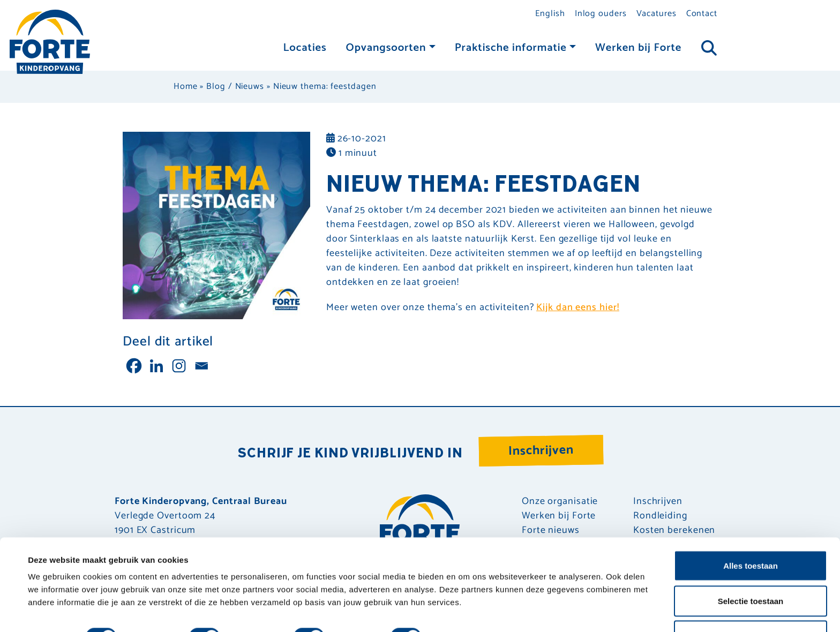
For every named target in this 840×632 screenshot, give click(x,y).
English (550, 14)
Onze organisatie (560, 502)
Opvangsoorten (386, 48)
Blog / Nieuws (235, 86)
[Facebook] (134, 366)
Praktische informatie (511, 48)
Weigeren (750, 603)
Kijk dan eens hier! (577, 307)
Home (186, 86)
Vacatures (657, 14)
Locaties (305, 48)
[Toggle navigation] (709, 48)
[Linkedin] (156, 366)
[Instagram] (179, 366)
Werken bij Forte (638, 48)
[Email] (201, 366)
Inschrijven (541, 451)
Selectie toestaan (751, 569)
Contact (702, 14)
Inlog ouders (601, 14)
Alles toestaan (751, 533)
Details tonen (466, 604)
